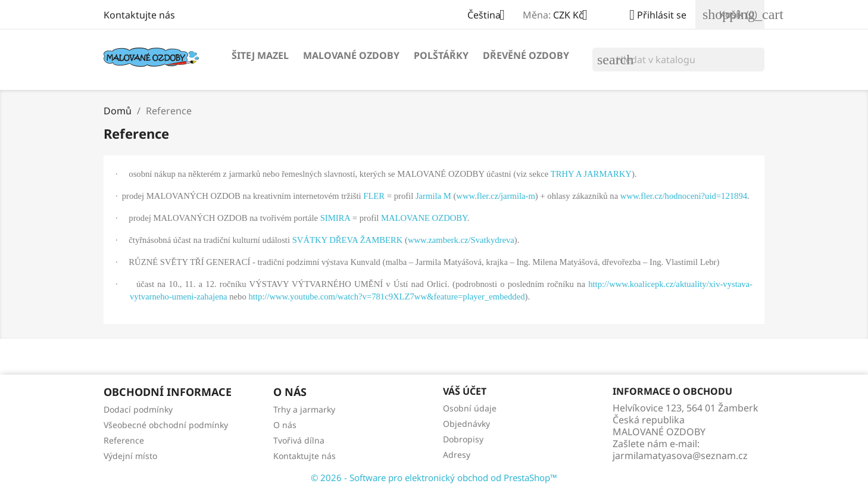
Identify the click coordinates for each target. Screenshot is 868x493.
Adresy (457, 455)
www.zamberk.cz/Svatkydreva (461, 240)
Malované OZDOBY (351, 55)
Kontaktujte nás (139, 15)
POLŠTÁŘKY (441, 55)
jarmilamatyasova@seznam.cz (680, 455)
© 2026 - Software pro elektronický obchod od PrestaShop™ (434, 478)
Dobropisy (463, 439)
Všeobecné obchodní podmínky (166, 425)
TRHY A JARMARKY (591, 174)
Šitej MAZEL (260, 55)
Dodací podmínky (138, 409)
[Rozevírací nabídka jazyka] (491, 16)
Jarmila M (433, 196)
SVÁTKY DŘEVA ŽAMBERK (348, 240)
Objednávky (466, 424)
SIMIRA (335, 218)
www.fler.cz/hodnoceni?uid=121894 (684, 196)
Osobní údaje (470, 408)
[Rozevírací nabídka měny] (575, 16)
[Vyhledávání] (678, 60)
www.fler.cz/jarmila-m (496, 196)
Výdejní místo (130, 456)
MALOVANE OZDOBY (424, 218)
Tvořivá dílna (299, 440)
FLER (374, 196)
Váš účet (465, 391)
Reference (124, 440)
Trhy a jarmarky (304, 409)
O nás (285, 425)
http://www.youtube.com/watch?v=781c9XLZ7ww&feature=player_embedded (386, 297)
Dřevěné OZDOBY (526, 55)
